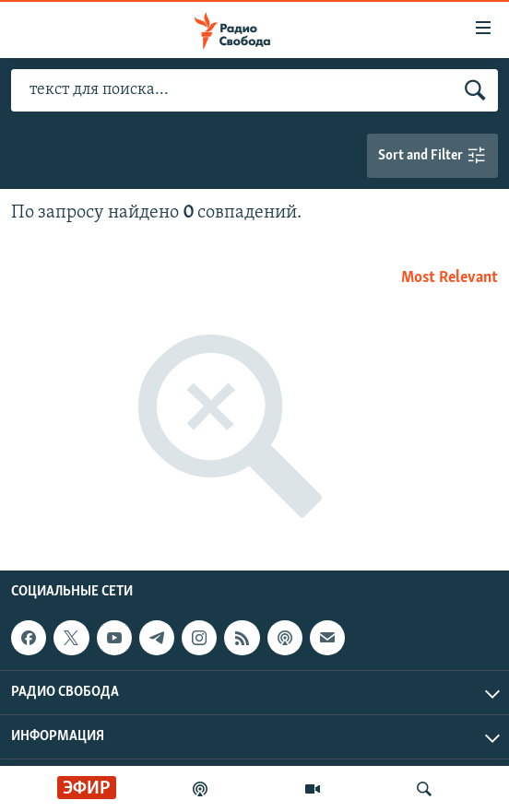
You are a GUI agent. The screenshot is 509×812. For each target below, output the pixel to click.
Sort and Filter (432, 156)
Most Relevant (450, 278)
